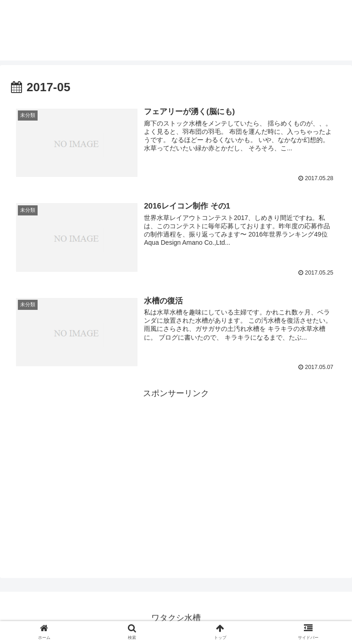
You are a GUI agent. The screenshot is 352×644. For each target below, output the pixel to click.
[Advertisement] (176, 464)
